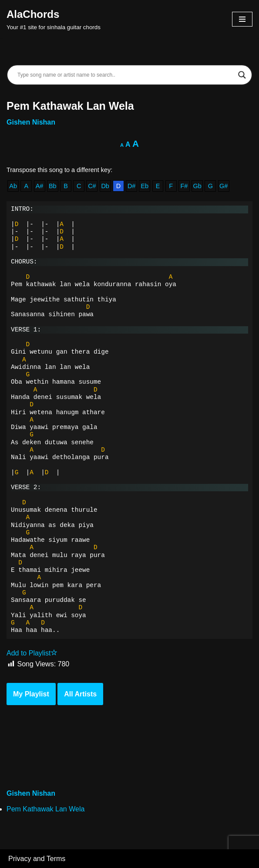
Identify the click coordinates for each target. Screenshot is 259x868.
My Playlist (31, 694)
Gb (197, 186)
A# (40, 186)
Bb (53, 186)
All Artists (80, 694)
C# (92, 186)
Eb (145, 186)
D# (131, 186)
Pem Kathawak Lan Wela (45, 809)
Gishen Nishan (31, 122)
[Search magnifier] (242, 75)
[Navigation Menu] (242, 19)
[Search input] (126, 75)
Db (105, 186)
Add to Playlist (32, 653)
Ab (13, 186)
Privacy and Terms (37, 859)
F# (184, 186)
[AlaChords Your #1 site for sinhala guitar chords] (54, 19)
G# (224, 186)
